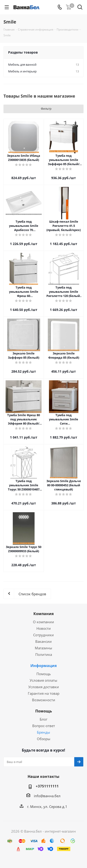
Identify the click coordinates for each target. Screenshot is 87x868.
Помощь (44, 674)
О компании (43, 622)
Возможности (44, 700)
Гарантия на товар (44, 693)
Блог (43, 719)
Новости (44, 628)
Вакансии (43, 641)
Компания (43, 614)
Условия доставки (44, 687)
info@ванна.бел (47, 796)
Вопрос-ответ (44, 726)
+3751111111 (47, 786)
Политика (44, 654)
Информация (43, 666)
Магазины (43, 648)
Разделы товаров (23, 52)
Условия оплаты (43, 680)
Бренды (43, 732)
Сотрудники (43, 635)
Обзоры (44, 739)
